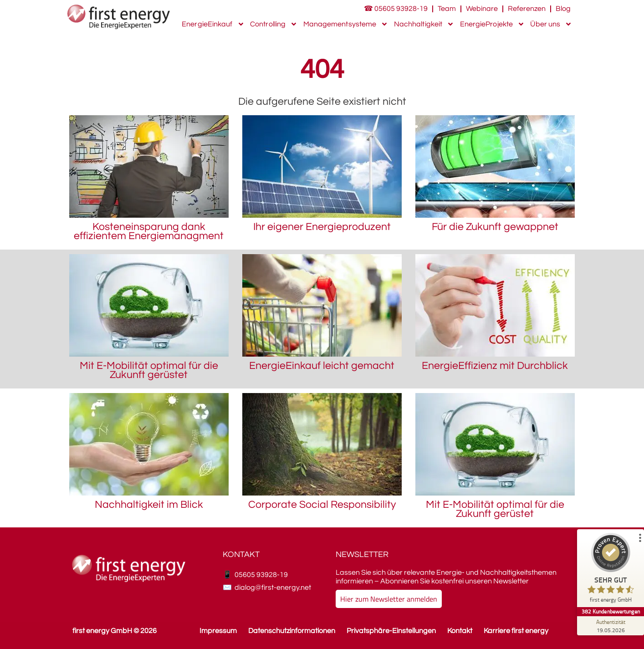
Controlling (274, 24)
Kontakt (460, 631)
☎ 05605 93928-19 (396, 9)
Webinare (482, 9)
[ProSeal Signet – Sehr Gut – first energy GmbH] (610, 570)
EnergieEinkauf (213, 24)
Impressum (218, 631)
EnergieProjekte (493, 24)
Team (447, 9)
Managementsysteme (346, 24)
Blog (563, 9)
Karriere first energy (516, 631)
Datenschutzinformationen (292, 631)
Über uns (551, 24)
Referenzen (527, 9)
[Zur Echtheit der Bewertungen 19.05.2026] (610, 626)
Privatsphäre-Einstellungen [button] (391, 631)
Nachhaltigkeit (424, 24)
